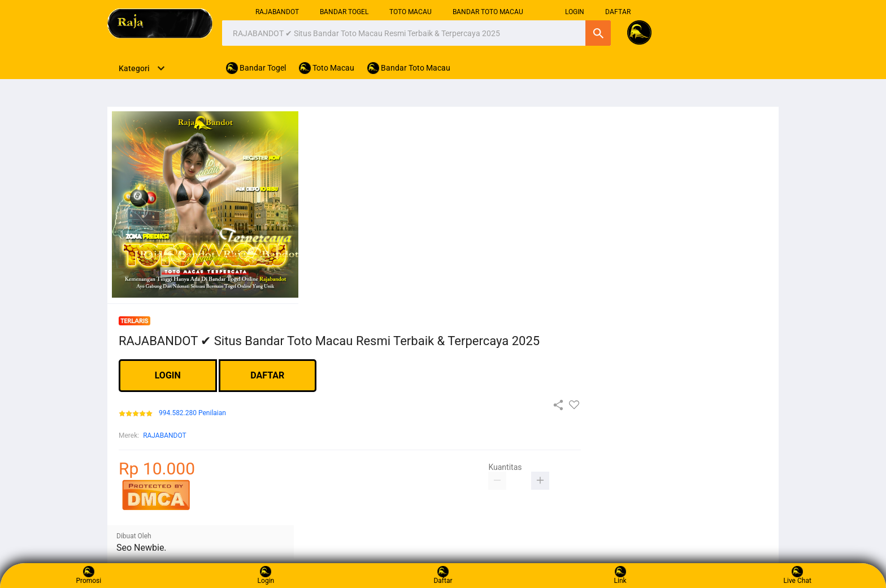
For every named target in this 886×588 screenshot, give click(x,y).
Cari (598, 33)
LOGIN (168, 375)
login (575, 12)
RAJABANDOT (277, 12)
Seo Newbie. (142, 548)
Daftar (443, 575)
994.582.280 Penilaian (192, 413)
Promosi (88, 575)
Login (266, 575)
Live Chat (798, 575)
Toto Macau (411, 12)
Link (620, 575)
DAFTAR (618, 12)
